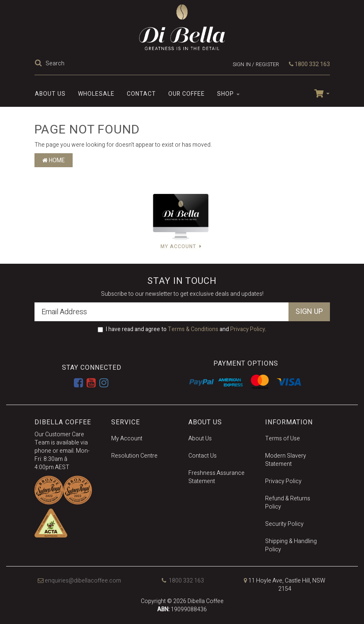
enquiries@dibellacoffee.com (79, 581)
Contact (141, 94)
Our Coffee (187, 94)
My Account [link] (127, 439)
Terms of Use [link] (283, 439)
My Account (181, 246)
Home (54, 160)
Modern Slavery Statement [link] (286, 460)
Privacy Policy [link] (283, 481)
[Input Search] (123, 63)
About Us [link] (200, 439)
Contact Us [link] (203, 456)
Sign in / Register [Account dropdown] (256, 64)
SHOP (228, 94)
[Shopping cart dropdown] (319, 93)
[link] (78, 383)
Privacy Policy (248, 329)
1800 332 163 (309, 64)
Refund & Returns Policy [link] (288, 503)
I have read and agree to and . (182, 329)
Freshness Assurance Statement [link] (216, 477)
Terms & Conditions (193, 329)
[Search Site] (39, 63)
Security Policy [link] (284, 524)
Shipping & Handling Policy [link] (291, 545)
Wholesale (96, 94)
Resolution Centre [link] (134, 456)
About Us (50, 94)
